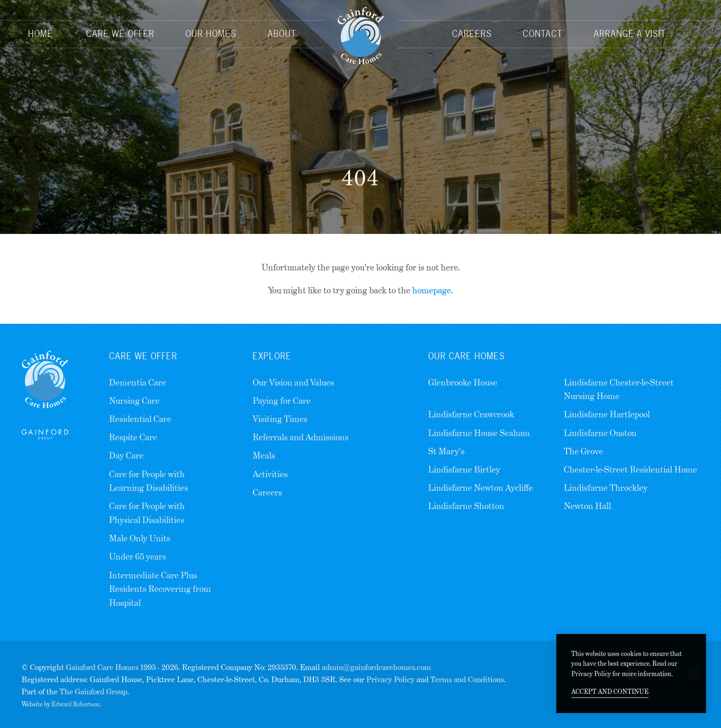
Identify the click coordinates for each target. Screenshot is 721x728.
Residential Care (140, 419)
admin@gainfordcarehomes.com (376, 667)
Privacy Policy (390, 680)
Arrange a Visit (630, 34)
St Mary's (446, 451)
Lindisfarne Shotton (466, 506)
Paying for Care (282, 401)
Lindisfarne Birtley (464, 470)
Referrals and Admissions (301, 437)
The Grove (583, 451)
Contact (543, 34)
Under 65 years (138, 557)
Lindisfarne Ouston (600, 433)
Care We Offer (120, 34)
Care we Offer (143, 356)
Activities (270, 474)
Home (40, 34)
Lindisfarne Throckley (606, 488)
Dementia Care (138, 382)
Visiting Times (280, 419)
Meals (264, 455)
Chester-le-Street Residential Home (630, 470)
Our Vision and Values (293, 382)
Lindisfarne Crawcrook (471, 414)
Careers (472, 34)
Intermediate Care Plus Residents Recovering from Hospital (160, 589)
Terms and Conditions (467, 680)
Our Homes (211, 34)
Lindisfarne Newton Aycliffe (481, 488)
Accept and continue (610, 692)
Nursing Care (134, 401)
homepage (432, 290)
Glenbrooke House (463, 382)
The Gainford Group (93, 692)
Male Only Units (140, 538)
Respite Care (133, 437)
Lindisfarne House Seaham (479, 433)
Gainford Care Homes (102, 667)
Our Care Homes (466, 356)
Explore (272, 356)
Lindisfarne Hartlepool (607, 414)
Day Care (126, 455)
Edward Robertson (76, 704)
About (282, 34)
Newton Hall (587, 506)
